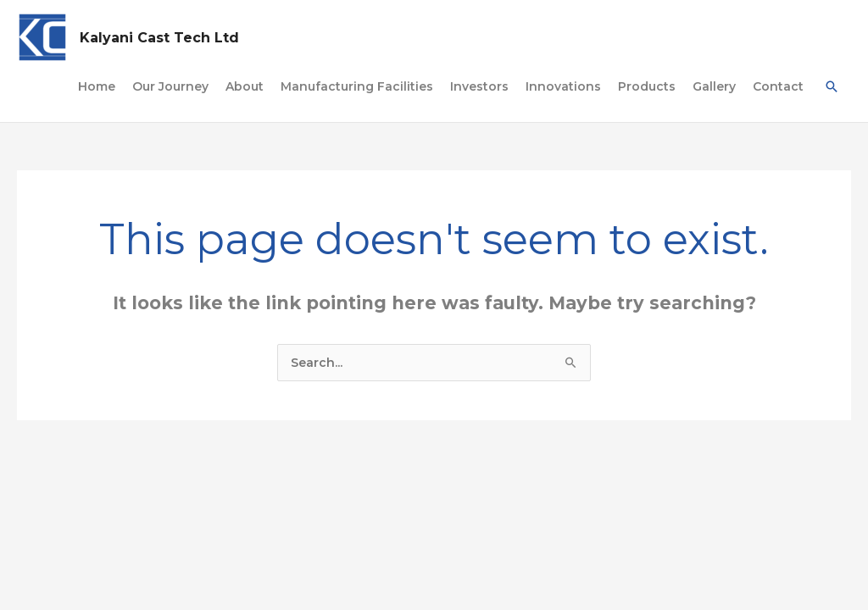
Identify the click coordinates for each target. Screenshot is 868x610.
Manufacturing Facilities (357, 86)
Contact (778, 86)
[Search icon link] (832, 86)
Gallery (714, 86)
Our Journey (170, 86)
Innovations (563, 86)
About (245, 86)
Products (647, 86)
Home (97, 86)
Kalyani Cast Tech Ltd (159, 38)
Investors (479, 86)
